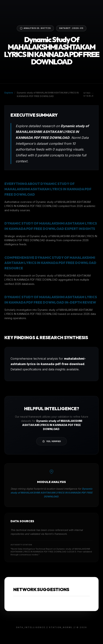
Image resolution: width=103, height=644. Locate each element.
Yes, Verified (52, 441)
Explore (9, 93)
